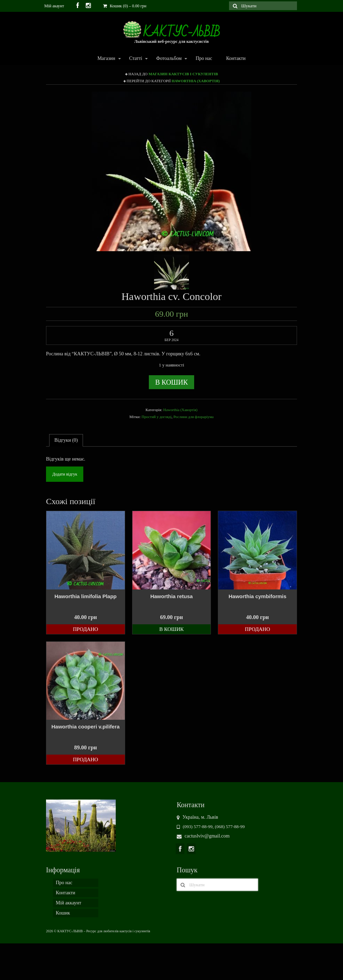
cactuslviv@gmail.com (203, 836)
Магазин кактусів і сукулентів (183, 74)
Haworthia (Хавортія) (196, 81)
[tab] (66, 440)
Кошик (63, 913)
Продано (85, 629)
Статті (135, 59)
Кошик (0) (125, 6)
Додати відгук (65, 474)
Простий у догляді (157, 417)
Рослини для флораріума (193, 417)
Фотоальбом (169, 59)
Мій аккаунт (68, 903)
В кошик (171, 382)
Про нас (204, 58)
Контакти (236, 58)
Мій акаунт (54, 6)
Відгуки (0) (66, 440)
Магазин (106, 59)
